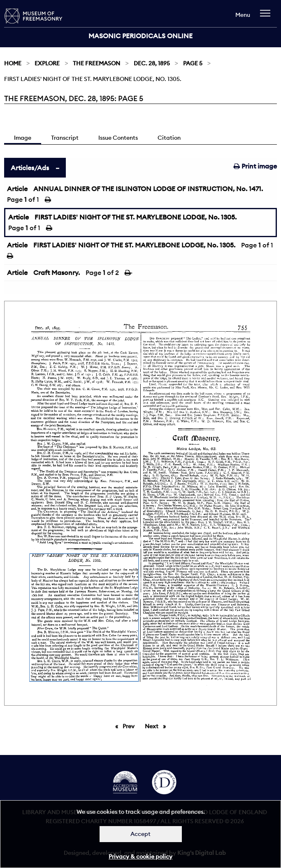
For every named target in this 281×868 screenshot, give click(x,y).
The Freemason (96, 63)
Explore (47, 63)
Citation (169, 138)
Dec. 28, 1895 (152, 63)
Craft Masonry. (57, 272)
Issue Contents (118, 138)
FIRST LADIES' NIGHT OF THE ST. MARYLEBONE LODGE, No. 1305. (136, 217)
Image (23, 138)
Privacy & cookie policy (140, 856)
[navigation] (267, 17)
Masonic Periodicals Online (140, 36)
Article (17, 189)
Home (13, 63)
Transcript (65, 138)
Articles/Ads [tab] (30, 168)
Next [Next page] (157, 726)
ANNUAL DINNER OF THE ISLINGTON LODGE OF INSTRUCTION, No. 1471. (148, 189)
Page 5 (193, 63)
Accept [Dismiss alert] (140, 834)
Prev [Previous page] (130, 726)
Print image (255, 166)
